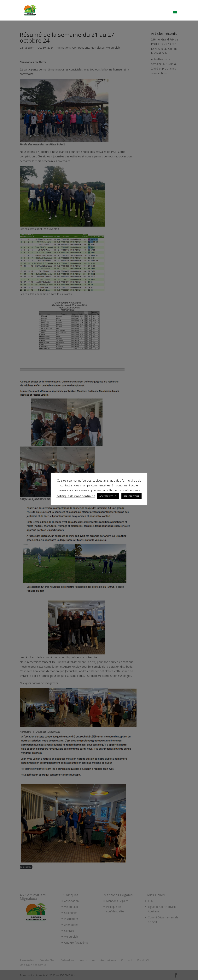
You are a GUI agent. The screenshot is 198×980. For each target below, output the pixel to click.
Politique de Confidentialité (76, 496)
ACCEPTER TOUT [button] (108, 496)
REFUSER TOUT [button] (131, 496)
